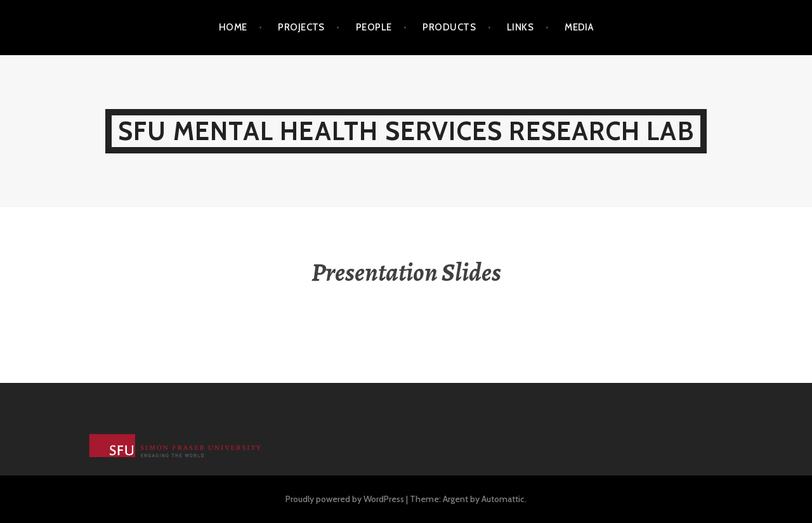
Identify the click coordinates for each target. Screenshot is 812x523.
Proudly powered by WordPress (345, 499)
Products (449, 27)
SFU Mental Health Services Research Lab (406, 131)
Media (579, 27)
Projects (301, 27)
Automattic (503, 499)
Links (520, 27)
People (374, 27)
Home (233, 27)
